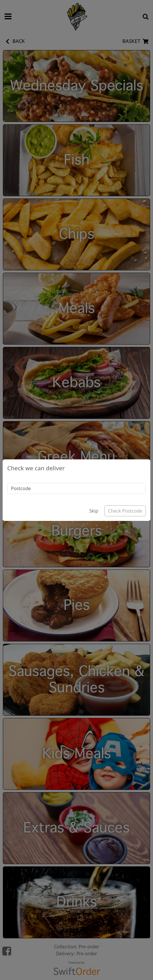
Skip (94, 511)
